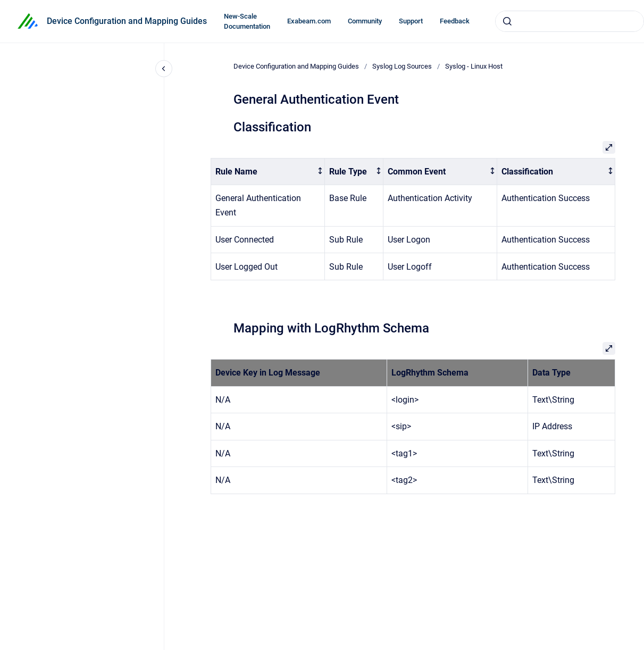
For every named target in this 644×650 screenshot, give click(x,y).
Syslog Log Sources (402, 66)
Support (411, 21)
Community (365, 21)
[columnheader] (267, 172)
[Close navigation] (164, 69)
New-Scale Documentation (247, 22)
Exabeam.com (309, 21)
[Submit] (507, 21)
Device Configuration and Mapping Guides (127, 21)
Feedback (455, 21)
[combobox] (570, 21)
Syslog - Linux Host (474, 66)
